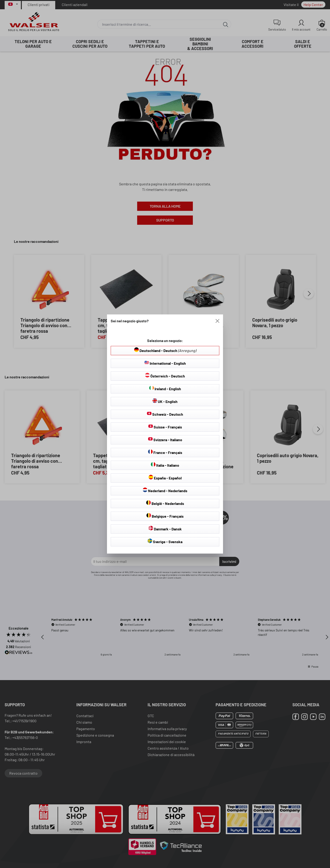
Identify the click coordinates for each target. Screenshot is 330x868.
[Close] (217, 321)
